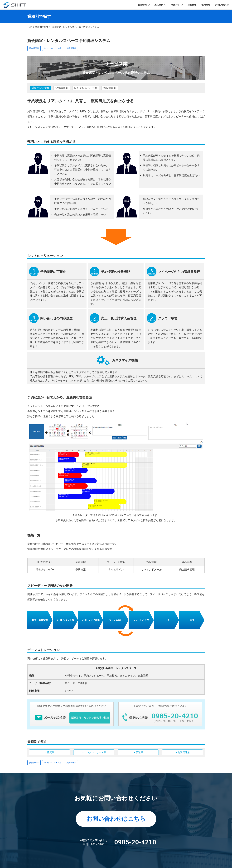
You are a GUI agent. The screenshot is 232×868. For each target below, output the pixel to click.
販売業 (51, 752)
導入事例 (159, 5)
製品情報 (142, 5)
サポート (175, 5)
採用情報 (206, 5)
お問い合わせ (222, 5)
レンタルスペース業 (53, 48)
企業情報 (192, 5)
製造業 (139, 752)
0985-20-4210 (135, 842)
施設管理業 (71, 48)
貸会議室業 (34, 48)
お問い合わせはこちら (116, 819)
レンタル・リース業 (95, 752)
